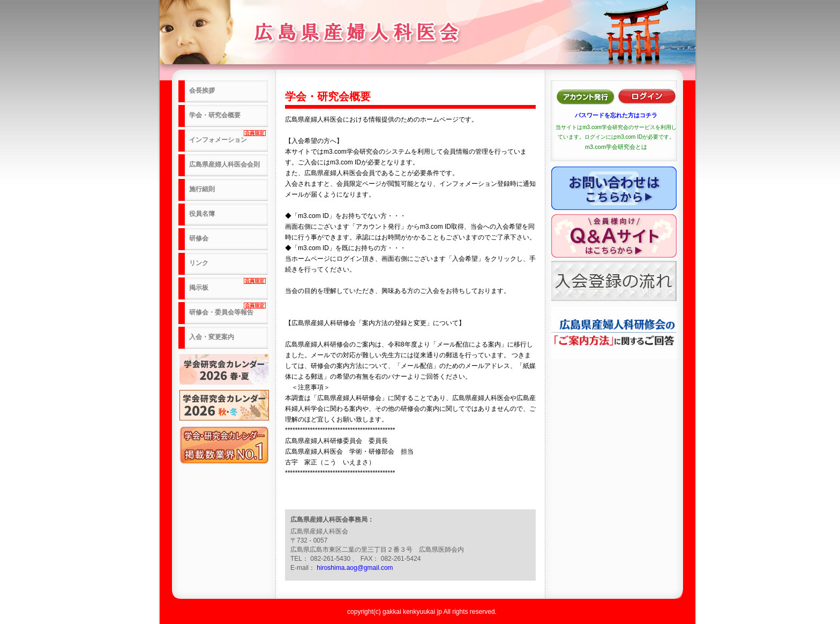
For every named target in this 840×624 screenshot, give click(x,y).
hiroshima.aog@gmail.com (355, 568)
